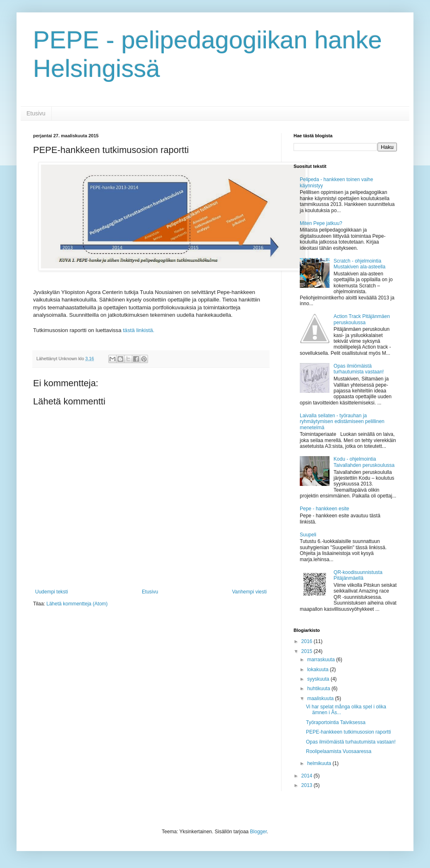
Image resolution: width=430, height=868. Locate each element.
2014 (308, 776)
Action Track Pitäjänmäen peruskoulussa (362, 319)
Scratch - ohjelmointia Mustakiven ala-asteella (360, 264)
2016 (308, 641)
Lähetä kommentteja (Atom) (77, 604)
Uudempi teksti (51, 592)
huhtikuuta (319, 689)
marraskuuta (322, 660)
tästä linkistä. (139, 330)
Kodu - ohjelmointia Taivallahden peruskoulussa (364, 462)
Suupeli (308, 535)
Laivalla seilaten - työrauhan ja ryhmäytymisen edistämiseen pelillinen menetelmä (342, 422)
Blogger (259, 832)
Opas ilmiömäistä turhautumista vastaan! (359, 369)
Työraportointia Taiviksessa (336, 722)
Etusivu (36, 113)
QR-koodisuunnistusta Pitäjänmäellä (358, 575)
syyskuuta (319, 679)
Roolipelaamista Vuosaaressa (339, 751)
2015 (308, 651)
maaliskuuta (321, 698)
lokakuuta (319, 670)
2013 (308, 785)
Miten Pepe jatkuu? (321, 223)
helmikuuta (320, 763)
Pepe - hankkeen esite (324, 509)
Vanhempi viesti (249, 592)
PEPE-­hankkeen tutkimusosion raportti (348, 732)
